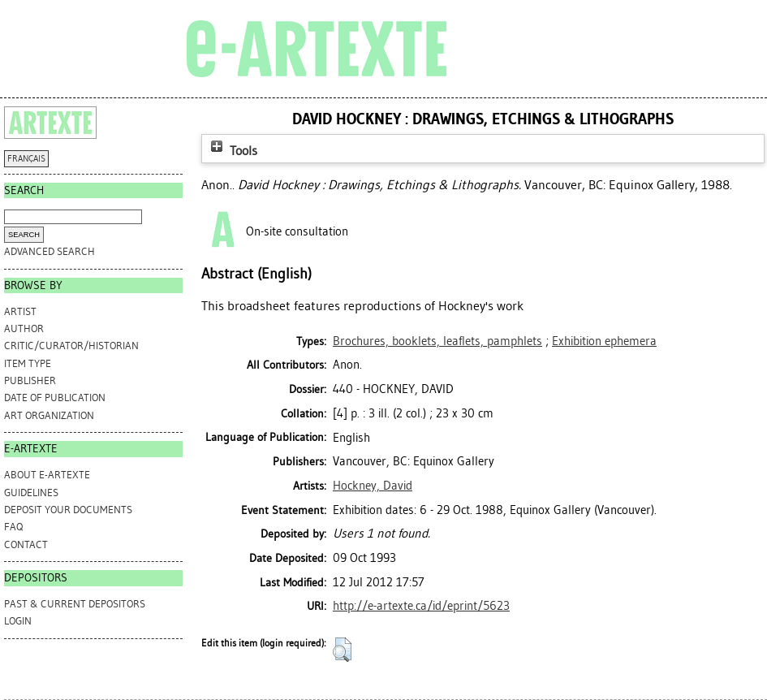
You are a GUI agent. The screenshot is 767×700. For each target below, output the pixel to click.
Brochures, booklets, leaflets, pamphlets (437, 341)
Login (18, 621)
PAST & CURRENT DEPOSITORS (75, 604)
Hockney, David (373, 486)
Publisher (30, 380)
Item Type (28, 363)
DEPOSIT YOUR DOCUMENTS (68, 510)
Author (24, 328)
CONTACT (26, 544)
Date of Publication (55, 398)
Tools (232, 151)
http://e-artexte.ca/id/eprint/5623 (421, 606)
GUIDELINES (31, 493)
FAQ (13, 527)
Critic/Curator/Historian (71, 346)
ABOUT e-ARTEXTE (47, 475)
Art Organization (49, 415)
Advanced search (50, 251)
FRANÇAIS (26, 159)
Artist (20, 311)
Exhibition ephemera (604, 341)
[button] (342, 650)
